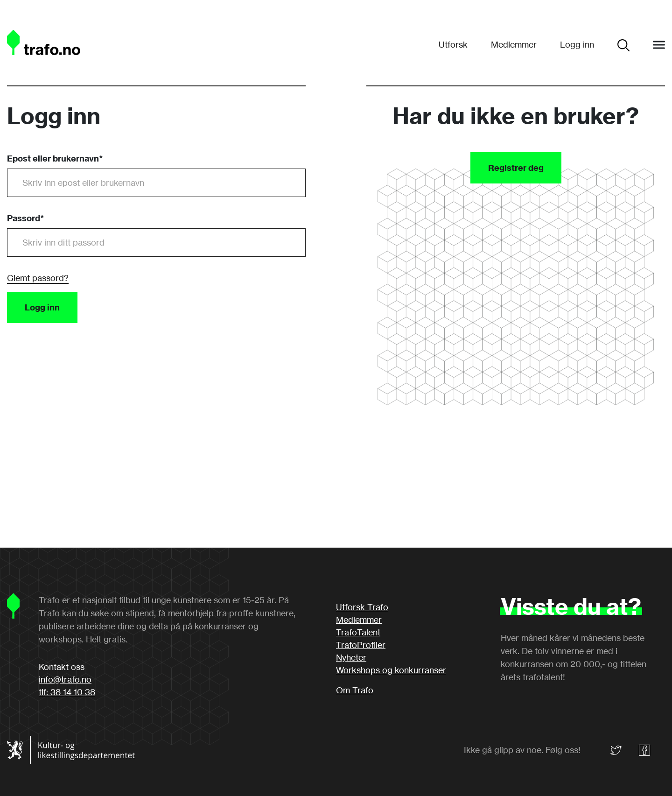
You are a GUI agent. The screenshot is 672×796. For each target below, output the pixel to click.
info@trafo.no (65, 679)
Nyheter (351, 657)
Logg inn (577, 44)
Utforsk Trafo (362, 607)
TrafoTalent (358, 632)
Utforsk (453, 44)
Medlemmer (514, 44)
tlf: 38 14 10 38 (67, 692)
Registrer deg (516, 168)
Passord (26, 218)
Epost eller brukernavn (55, 158)
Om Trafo (355, 690)
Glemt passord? (38, 278)
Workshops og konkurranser (391, 670)
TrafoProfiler (361, 645)
